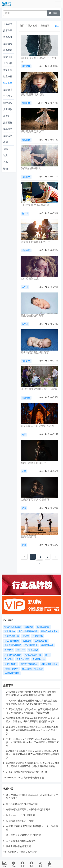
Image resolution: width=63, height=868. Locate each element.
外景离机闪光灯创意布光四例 (37, 426)
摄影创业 (8, 57)
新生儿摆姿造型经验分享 (35, 352)
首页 (22, 25)
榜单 (5, 864)
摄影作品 (8, 30)
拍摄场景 (8, 70)
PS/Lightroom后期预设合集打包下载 (26, 778)
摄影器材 (8, 123)
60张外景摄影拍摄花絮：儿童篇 (39, 389)
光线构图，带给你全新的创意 (22, 852)
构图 (5, 142)
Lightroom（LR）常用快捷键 (20, 815)
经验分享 (8, 83)
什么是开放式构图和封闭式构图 (22, 804)
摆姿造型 (8, 129)
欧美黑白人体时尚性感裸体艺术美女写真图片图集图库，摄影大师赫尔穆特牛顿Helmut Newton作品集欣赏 (32, 730)
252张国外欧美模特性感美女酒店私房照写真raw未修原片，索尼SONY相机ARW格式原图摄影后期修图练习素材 (33, 754)
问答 (14, 864)
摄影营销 (8, 50)
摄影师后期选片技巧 (32, 131)
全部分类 (8, 24)
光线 (5, 149)
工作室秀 (8, 96)
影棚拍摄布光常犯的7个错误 (20, 821)
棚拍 (5, 169)
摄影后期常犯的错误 (32, 95)
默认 (57, 26)
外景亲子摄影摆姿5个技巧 (35, 242)
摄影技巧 (8, 44)
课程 (31, 864)
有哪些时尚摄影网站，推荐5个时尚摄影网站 (28, 809)
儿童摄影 (8, 109)
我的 (49, 864)
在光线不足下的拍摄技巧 (35, 500)
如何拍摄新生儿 (30, 279)
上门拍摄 (8, 63)
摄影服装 (8, 90)
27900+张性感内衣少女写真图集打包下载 (27, 772)
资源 (23, 864)
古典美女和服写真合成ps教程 (21, 841)
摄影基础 (8, 37)
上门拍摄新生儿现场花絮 (35, 205)
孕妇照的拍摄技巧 (31, 168)
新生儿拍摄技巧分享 (32, 315)
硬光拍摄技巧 (28, 536)
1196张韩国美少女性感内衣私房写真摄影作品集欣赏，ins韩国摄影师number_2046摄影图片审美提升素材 (32, 742)
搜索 (53, 13)
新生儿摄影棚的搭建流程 (18, 846)
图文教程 (32, 25)
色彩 (5, 162)
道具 (5, 155)
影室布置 (8, 76)
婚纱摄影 (8, 103)
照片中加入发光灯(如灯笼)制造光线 (24, 835)
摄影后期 (8, 136)
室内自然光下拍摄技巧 (33, 463)
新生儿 (7, 116)
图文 (40, 864)
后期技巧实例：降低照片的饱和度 (39, 60)
